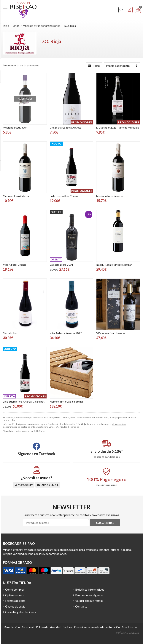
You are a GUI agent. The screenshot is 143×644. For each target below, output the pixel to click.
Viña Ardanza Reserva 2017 (66, 333)
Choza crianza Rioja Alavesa (66, 128)
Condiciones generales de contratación (97, 627)
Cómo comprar (15, 589)
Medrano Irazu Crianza (16, 196)
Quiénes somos (15, 595)
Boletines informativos (90, 589)
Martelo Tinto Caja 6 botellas (67, 402)
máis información (107, 485)
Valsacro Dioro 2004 (61, 265)
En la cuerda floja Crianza (64, 196)
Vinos (52, 427)
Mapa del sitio (12, 627)
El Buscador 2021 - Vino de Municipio (118, 128)
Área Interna (129, 627)
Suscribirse (105, 523)
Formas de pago (15, 601)
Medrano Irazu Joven (15, 128)
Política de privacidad (48, 627)
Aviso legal (28, 627)
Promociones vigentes (89, 595)
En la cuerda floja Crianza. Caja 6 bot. (24, 402)
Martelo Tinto (11, 333)
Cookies (67, 627)
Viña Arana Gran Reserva (111, 333)
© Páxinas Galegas (128, 633)
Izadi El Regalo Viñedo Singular (114, 265)
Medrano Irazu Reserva (110, 196)
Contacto (81, 606)
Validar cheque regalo (89, 601)
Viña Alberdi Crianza (15, 265)
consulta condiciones (107, 457)
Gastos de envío (15, 606)
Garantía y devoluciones (20, 612)
